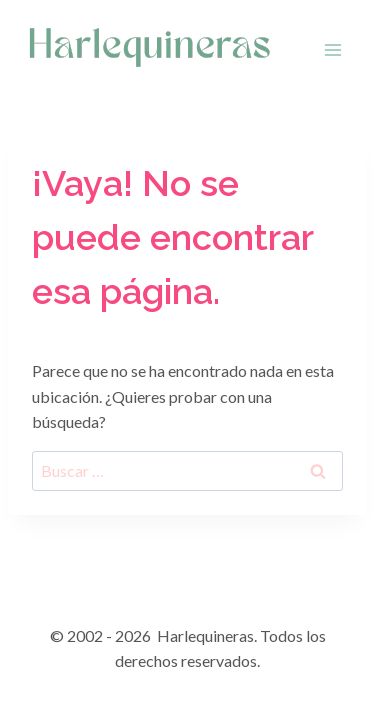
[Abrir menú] (332, 49)
